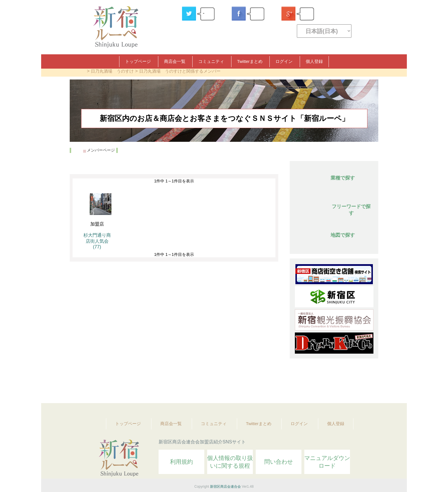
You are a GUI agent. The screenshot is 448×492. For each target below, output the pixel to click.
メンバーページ (101, 150)
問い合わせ (279, 462)
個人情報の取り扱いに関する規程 (230, 462)
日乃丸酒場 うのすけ (112, 71)
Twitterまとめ (250, 61)
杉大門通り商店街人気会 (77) (97, 241)
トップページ (138, 61)
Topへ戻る (370, 383)
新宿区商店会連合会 (225, 487)
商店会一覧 (175, 61)
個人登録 (314, 61)
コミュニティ (211, 61)
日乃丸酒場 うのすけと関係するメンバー (180, 71)
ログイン (284, 61)
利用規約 (181, 462)
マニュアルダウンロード (327, 462)
